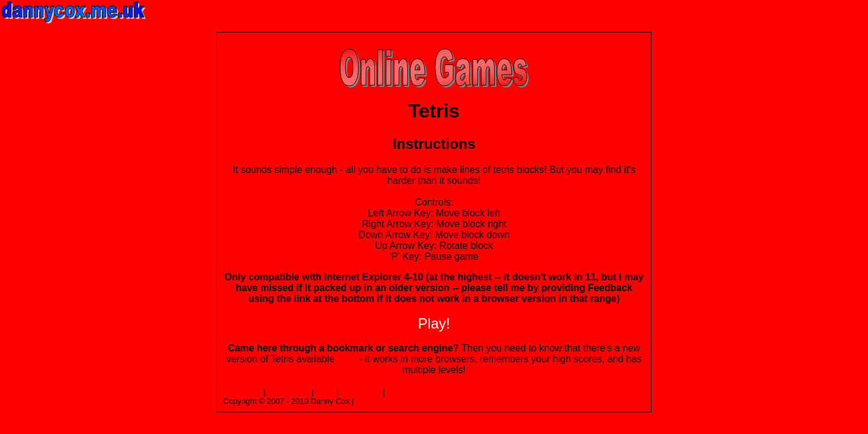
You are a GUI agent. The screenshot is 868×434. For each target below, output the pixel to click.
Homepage (242, 392)
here (347, 359)
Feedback (404, 392)
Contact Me (360, 392)
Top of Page (288, 392)
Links (325, 392)
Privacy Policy (380, 401)
